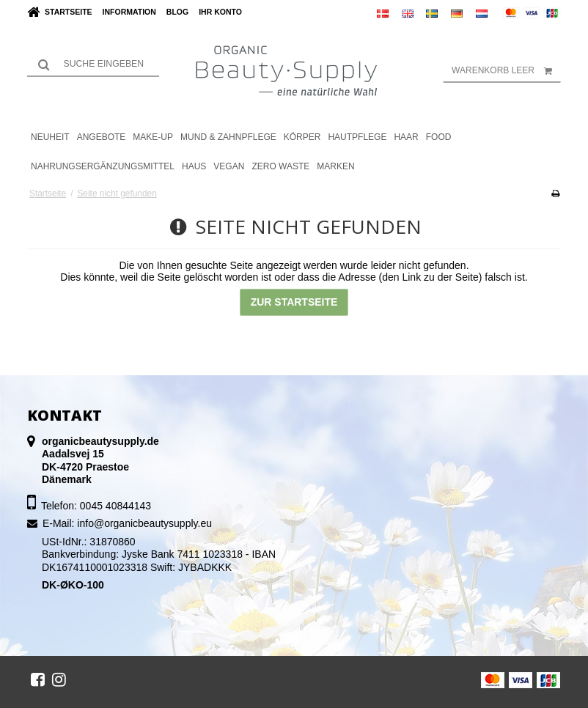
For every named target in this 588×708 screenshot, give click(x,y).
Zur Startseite (294, 302)
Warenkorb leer (506, 70)
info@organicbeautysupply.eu (144, 523)
